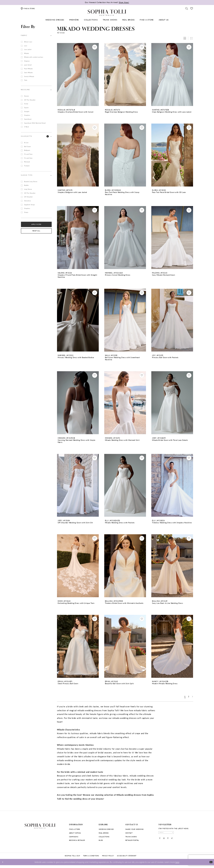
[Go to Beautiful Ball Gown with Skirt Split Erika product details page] (125, 646)
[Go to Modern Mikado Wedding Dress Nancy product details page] (172, 646)
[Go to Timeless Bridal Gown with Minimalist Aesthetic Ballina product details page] (125, 566)
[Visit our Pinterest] (175, 842)
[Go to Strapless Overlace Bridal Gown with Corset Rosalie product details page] (78, 74)
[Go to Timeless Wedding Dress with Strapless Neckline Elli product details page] (172, 485)
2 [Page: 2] (189, 696)
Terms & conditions (91, 859)
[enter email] (174, 834)
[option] (78, 81)
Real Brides (104, 833)
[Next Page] (193, 697)
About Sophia (75, 833)
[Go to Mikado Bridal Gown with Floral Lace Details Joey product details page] (172, 403)
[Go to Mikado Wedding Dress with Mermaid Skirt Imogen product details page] (125, 403)
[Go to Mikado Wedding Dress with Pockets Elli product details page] (125, 485)
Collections (104, 837)
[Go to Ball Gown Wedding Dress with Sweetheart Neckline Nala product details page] (125, 320)
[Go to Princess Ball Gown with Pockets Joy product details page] (172, 320)
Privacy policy (108, 859)
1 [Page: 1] (185, 696)
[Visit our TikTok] (182, 842)
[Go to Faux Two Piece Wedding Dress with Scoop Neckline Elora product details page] (125, 155)
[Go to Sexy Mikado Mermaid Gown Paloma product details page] (172, 238)
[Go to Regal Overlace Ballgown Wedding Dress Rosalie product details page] (125, 74)
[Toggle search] (187, 8)
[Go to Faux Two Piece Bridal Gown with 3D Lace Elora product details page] (172, 155)
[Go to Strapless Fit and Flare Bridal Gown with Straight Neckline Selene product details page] (78, 238)
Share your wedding (135, 829)
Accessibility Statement (127, 859)
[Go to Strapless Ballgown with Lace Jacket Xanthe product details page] (78, 155)
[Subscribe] (187, 834)
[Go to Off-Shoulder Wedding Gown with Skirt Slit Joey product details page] (78, 485)
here (177, 865)
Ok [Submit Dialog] (210, 865)
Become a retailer (77, 840)
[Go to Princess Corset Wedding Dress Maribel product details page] (125, 238)
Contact (129, 833)
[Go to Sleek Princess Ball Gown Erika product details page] (78, 646)
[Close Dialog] (4, 865)
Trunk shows (131, 837)
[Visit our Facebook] (161, 842)
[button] (48, 136)
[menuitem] (55, 20)
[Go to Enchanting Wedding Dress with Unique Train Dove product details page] (78, 566)
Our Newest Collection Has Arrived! (107, 2)
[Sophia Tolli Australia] (107, 13)
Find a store (75, 829)
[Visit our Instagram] (168, 842)
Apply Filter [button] (36, 224)
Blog (101, 840)
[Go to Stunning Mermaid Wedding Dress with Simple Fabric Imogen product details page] (78, 403)
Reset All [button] (36, 231)
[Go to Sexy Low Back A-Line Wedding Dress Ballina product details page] (172, 566)
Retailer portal (132, 840)
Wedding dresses (106, 829)
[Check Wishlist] (192, 8)
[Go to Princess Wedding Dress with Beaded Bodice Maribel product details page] (78, 320)
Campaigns (74, 837)
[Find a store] (28, 8)
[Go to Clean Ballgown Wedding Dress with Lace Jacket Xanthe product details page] (172, 74)
